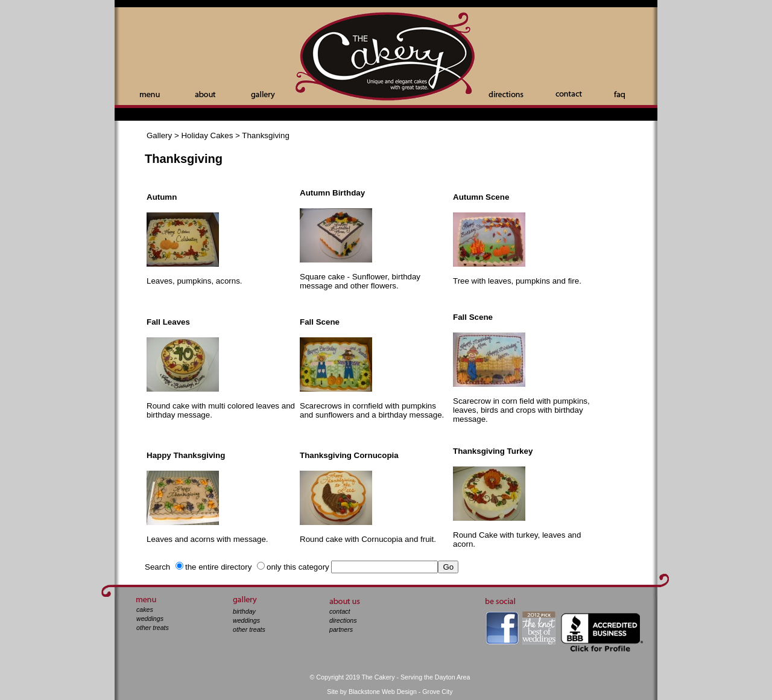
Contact (569, 94)
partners (341, 629)
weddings (150, 619)
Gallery (263, 95)
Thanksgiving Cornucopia (349, 455)
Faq (619, 95)
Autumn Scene (481, 197)
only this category (298, 567)
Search (157, 567)
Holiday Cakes (207, 135)
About (205, 94)
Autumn (162, 197)
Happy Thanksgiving (186, 455)
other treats (153, 628)
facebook (502, 628)
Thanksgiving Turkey (493, 451)
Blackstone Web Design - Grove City (401, 692)
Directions (506, 94)
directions (343, 620)
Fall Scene (320, 322)
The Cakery (386, 58)
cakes (145, 609)
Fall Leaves (168, 322)
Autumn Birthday (332, 193)
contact (340, 611)
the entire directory (218, 567)
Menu (150, 95)
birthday (244, 611)
